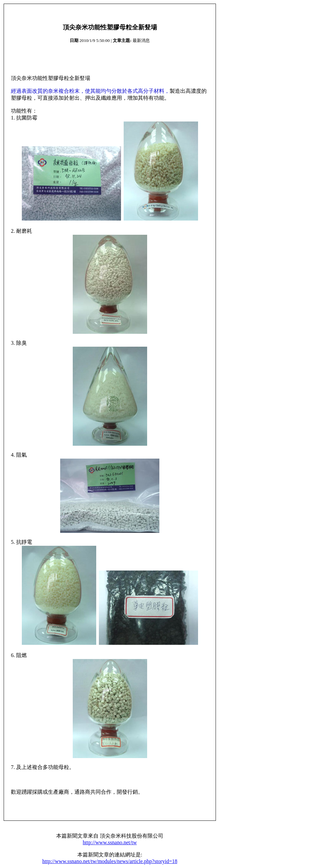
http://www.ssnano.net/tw (110, 842)
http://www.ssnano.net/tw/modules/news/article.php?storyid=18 (110, 861)
